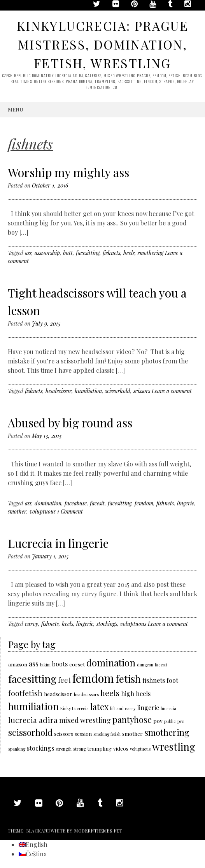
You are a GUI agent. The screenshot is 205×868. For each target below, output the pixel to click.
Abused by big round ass (70, 423)
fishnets (111, 253)
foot (172, 680)
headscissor (59, 391)
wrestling (174, 746)
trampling (99, 748)
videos (121, 748)
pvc (181, 721)
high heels (136, 694)
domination (48, 503)
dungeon (145, 665)
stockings (107, 624)
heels (129, 253)
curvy (32, 624)
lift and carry (123, 708)
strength (64, 749)
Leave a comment (172, 391)
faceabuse (76, 503)
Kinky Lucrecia (74, 708)
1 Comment (70, 511)
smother (17, 511)
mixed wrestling (85, 720)
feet (64, 680)
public (170, 721)
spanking (17, 749)
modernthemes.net (98, 831)
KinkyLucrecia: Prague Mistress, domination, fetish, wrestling (102, 44)
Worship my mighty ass (68, 172)
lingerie (186, 503)
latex (99, 706)
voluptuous (43, 511)
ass (28, 253)
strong (79, 749)
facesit (97, 503)
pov (158, 721)
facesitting (88, 253)
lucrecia (168, 708)
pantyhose (132, 719)
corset (77, 664)
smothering (151, 253)
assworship (47, 253)
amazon (18, 664)
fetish (128, 678)
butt (68, 253)
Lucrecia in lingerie (58, 543)
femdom (144, 503)
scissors (142, 391)
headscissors (86, 694)
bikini (45, 665)
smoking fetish (107, 734)
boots (60, 664)
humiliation (88, 391)
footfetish (25, 693)
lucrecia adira (33, 720)
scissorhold (118, 391)
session (83, 733)
